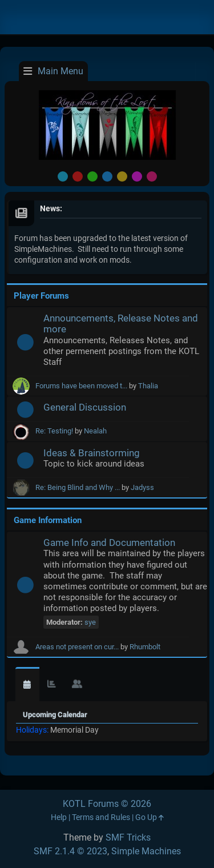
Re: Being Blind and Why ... (78, 487)
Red (78, 176)
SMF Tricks (128, 837)
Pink (152, 176)
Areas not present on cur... (77, 647)
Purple (137, 176)
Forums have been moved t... (81, 386)
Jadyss (142, 487)
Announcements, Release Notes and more (121, 324)
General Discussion (85, 407)
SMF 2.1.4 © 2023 (70, 851)
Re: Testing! (54, 431)
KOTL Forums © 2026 (107, 804)
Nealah (95, 431)
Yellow (122, 176)
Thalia (148, 386)
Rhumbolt (145, 647)
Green (92, 176)
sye (90, 622)
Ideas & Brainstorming (92, 453)
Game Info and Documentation (109, 542)
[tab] (27, 684)
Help (59, 817)
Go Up (150, 817)
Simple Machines (146, 851)
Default (63, 176)
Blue (107, 176)
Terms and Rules (101, 817)
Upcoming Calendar (55, 715)
